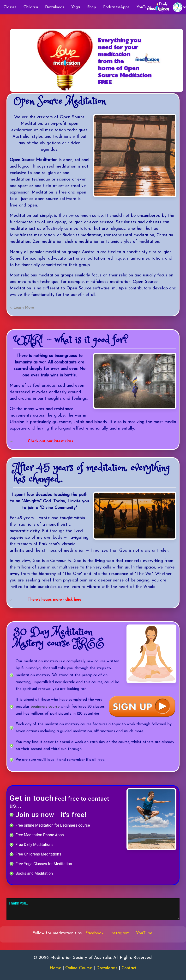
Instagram (120, 933)
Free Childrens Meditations (38, 854)
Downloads (55, 7)
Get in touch (32, 798)
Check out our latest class (50, 441)
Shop (92, 7)
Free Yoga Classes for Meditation (44, 864)
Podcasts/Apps (116, 7)
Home (55, 968)
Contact (129, 968)
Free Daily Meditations (35, 845)
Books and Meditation (34, 873)
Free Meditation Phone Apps (40, 835)
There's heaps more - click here (54, 600)
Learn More (24, 308)
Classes (10, 7)
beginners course (45, 707)
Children (31, 7)
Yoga (76, 7)
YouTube (144, 933)
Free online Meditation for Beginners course (53, 825)
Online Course (79, 968)
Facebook (94, 933)
